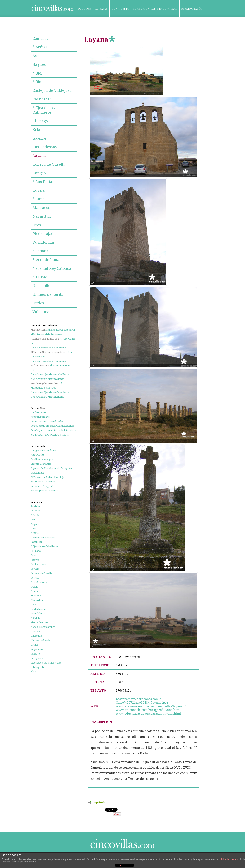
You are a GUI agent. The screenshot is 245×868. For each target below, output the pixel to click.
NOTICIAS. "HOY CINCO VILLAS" (50, 435)
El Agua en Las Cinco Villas (155, 9)
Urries (38, 303)
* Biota (39, 82)
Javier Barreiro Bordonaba (47, 421)
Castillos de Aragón (42, 459)
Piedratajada (44, 234)
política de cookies (228, 859)
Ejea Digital (37, 473)
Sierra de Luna (46, 260)
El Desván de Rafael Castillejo (48, 477)
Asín (37, 56)
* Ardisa (40, 47)
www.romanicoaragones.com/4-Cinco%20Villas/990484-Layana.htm (142, 701)
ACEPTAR (124, 866)
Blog (82, 26)
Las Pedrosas (45, 147)
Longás (39, 173)
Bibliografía (192, 9)
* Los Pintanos (46, 182)
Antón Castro (38, 412)
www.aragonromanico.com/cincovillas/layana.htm (153, 706)
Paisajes (101, 9)
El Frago (40, 121)
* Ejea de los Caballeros (44, 110)
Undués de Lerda (48, 294)
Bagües (39, 64)
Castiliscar (42, 99)
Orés (37, 225)
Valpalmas (42, 312)
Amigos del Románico (43, 450)
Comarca (40, 38)
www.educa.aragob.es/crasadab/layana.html (148, 714)
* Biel (37, 73)
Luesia (39, 190)
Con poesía (120, 9)
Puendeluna (43, 242)
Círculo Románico (41, 464)
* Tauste (40, 277)
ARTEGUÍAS (38, 455)
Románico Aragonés (42, 486)
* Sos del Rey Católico (52, 268)
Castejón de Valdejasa (52, 90)
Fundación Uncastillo (43, 482)
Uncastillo (41, 286)
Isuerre (39, 138)
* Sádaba (40, 251)
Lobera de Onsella (49, 164)
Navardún (42, 216)
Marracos (41, 208)
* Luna (39, 199)
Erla (36, 130)
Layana (39, 156)
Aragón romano (40, 417)
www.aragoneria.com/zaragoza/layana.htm (148, 710)
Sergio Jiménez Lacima (44, 491)
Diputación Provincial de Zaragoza (51, 468)
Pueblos (85, 9)
